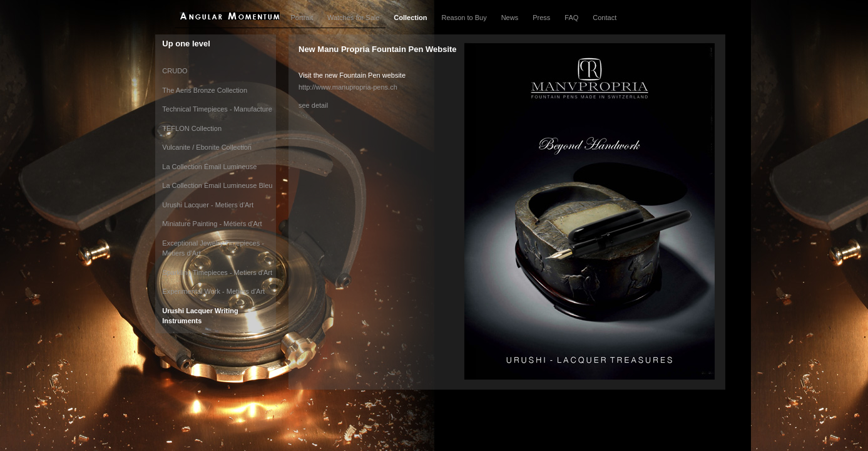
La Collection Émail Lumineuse (209, 167)
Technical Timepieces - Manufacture (217, 109)
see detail (313, 105)
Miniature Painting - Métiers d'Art (212, 224)
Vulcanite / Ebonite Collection (207, 147)
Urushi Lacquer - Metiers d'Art (208, 205)
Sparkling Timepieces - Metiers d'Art (217, 272)
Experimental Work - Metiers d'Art (213, 291)
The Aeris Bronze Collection (205, 90)
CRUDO (175, 71)
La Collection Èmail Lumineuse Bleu (217, 185)
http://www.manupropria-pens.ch (348, 87)
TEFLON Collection (192, 128)
